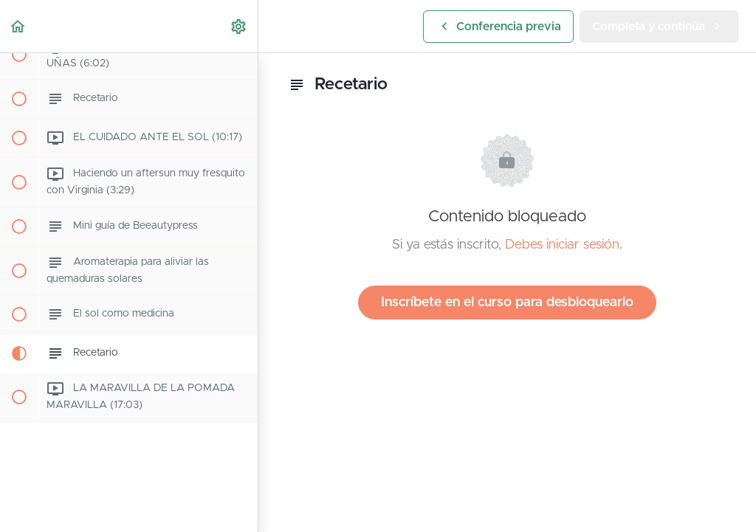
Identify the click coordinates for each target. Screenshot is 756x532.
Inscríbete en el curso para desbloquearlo (507, 303)
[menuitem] (239, 26)
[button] (18, 26)
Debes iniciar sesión (562, 245)
